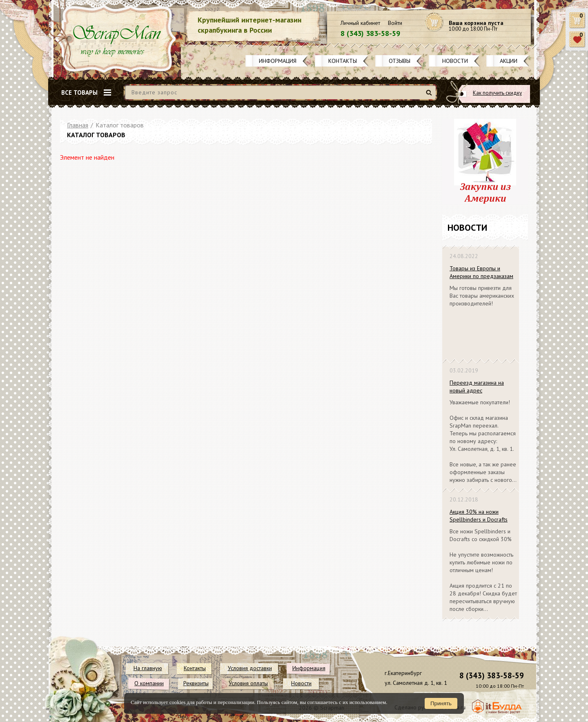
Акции (509, 61)
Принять (441, 703)
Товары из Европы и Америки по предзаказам (481, 272)
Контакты (343, 61)
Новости (455, 61)
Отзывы (400, 61)
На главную (148, 668)
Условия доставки (250, 668)
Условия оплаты (248, 683)
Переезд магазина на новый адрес (477, 387)
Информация (278, 61)
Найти (430, 96)
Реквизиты (196, 683)
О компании (149, 683)
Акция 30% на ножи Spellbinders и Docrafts (479, 516)
